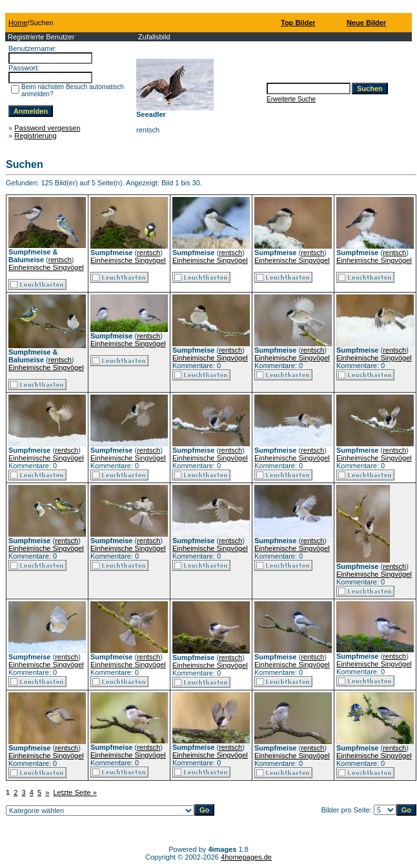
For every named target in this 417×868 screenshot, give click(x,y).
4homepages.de (246, 857)
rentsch (60, 260)
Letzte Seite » (75, 792)
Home (18, 23)
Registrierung (35, 136)
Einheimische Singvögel (46, 267)
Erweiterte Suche (291, 99)
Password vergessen (47, 128)
